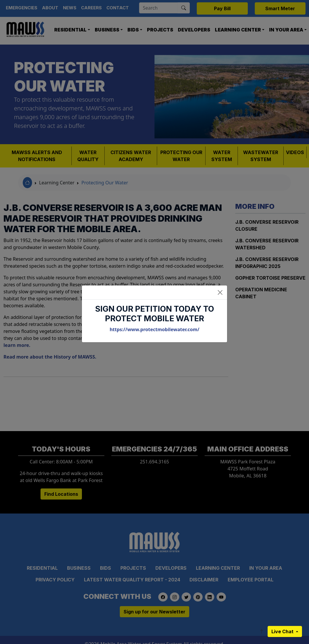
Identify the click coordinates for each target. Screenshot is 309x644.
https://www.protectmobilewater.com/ (154, 329)
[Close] (220, 292)
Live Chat (283, 631)
